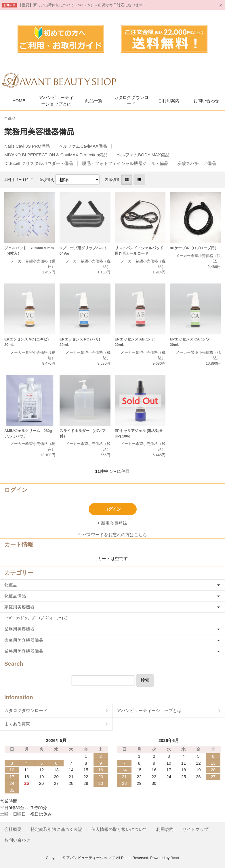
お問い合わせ (206, 101)
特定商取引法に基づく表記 (56, 829)
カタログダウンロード (131, 101)
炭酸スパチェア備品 (197, 163)
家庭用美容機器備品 (24, 640)
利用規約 (165, 829)
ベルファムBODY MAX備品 (143, 155)
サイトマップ (195, 829)
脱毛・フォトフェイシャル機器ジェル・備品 (125, 163)
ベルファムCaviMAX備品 (83, 146)
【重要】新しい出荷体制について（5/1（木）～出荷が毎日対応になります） (82, 5)
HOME (19, 101)
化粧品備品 (15, 596)
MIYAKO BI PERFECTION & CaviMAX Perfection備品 (56, 155)
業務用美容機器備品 (24, 651)
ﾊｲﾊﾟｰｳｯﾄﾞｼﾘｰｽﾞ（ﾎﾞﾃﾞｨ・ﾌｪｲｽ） (37, 618)
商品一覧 (94, 101)
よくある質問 (17, 724)
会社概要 (13, 829)
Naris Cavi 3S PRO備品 (27, 146)
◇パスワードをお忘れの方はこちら (112, 535)
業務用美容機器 (19, 629)
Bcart (175, 858)
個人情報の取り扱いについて (119, 829)
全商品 (10, 118)
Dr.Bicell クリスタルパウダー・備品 (39, 163)
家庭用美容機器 (19, 607)
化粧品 (11, 585)
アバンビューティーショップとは (56, 101)
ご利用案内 (169, 101)
